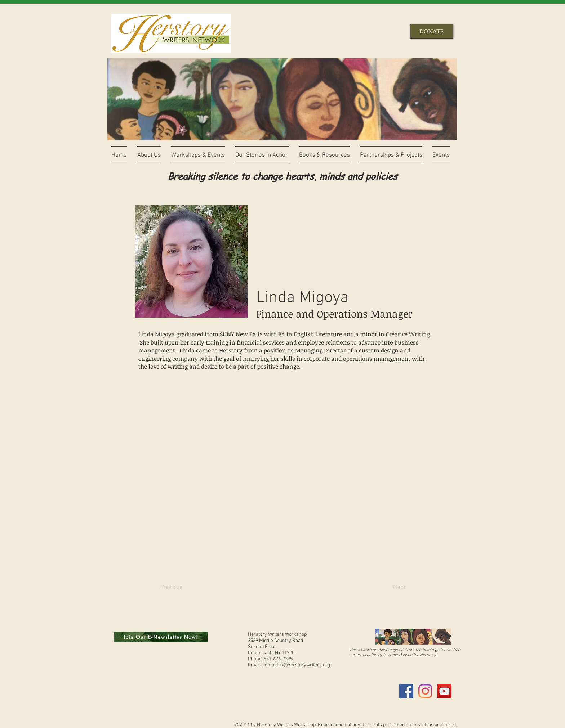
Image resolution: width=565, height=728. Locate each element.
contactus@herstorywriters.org (296, 665)
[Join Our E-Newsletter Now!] (161, 637)
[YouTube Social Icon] (444, 691)
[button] (149, 155)
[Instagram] (425, 691)
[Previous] (184, 587)
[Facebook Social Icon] (406, 691)
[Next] (387, 587)
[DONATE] (431, 31)
